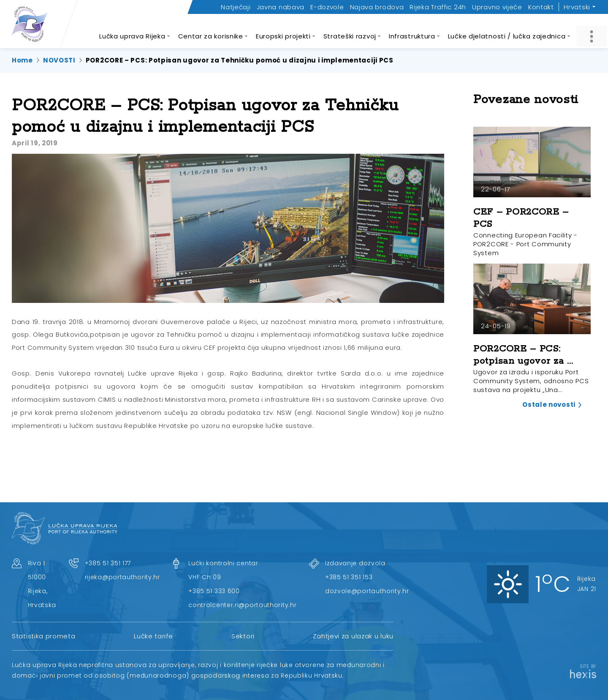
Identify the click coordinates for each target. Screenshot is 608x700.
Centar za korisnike (211, 31)
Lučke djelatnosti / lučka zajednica (507, 31)
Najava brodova (377, 7)
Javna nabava (281, 7)
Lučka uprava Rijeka (132, 31)
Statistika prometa (44, 636)
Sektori (243, 636)
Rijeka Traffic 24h (438, 7)
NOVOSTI (59, 60)
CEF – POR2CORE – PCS (521, 218)
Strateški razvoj (350, 31)
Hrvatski (577, 7)
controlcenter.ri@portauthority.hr (242, 605)
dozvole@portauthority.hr (367, 591)
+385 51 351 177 (108, 563)
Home (22, 60)
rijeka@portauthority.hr (122, 577)
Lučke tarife (153, 636)
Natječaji (236, 7)
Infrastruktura (412, 31)
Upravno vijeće (497, 7)
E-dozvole (327, 7)
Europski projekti (283, 31)
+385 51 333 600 (214, 591)
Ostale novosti (549, 404)
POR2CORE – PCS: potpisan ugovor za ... (523, 355)
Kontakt (541, 7)
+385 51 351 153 (349, 577)
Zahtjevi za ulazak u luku (353, 636)
